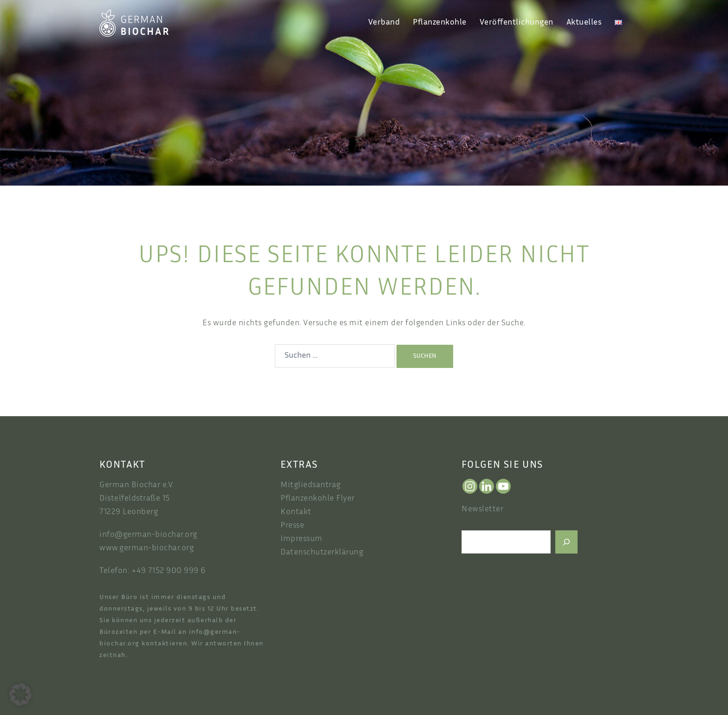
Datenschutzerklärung (322, 553)
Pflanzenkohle (440, 23)
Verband (384, 23)
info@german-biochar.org (148, 535)
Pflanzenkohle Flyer (318, 499)
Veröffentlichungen (517, 23)
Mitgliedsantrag (311, 485)
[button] (20, 695)
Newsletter (482, 509)
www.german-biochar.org (146, 548)
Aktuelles (584, 23)
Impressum (302, 539)
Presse (292, 526)
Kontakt (296, 512)
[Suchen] (566, 542)
